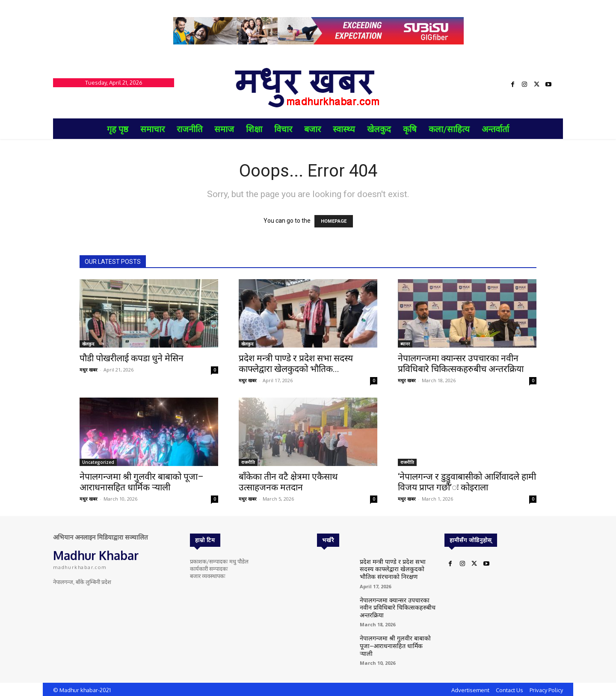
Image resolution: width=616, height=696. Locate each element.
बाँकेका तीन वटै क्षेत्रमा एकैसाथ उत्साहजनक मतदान (288, 482)
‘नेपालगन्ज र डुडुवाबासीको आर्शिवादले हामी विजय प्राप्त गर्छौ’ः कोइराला (467, 482)
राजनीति (248, 462)
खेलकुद (88, 344)
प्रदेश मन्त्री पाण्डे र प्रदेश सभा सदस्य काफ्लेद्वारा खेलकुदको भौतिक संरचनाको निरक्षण (395, 568)
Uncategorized (98, 462)
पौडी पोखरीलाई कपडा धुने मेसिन (132, 358)
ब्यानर (405, 344)
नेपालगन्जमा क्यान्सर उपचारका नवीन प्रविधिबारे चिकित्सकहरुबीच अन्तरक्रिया (461, 364)
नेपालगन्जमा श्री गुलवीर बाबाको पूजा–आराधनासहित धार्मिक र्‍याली (142, 482)
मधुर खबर (89, 370)
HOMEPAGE (334, 221)
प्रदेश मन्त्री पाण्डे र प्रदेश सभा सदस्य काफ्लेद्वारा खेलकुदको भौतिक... (296, 364)
